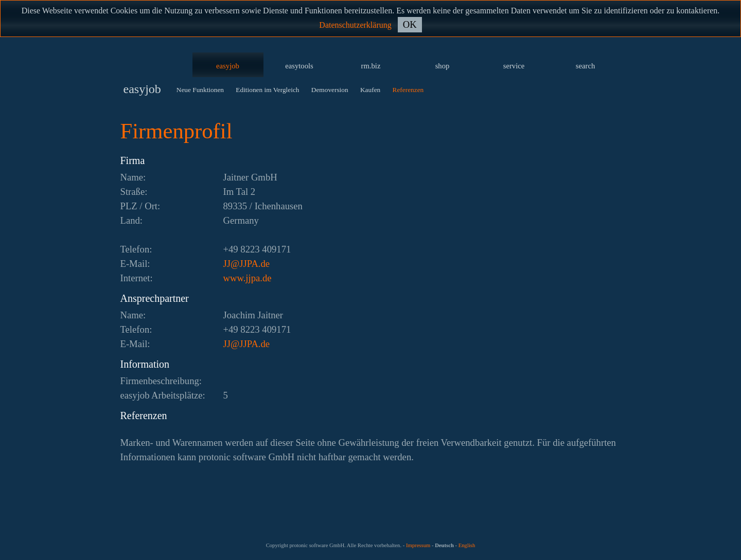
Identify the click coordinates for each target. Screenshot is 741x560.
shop (443, 66)
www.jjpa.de (248, 278)
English (467, 545)
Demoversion (330, 90)
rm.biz (371, 66)
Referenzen (408, 90)
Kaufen (370, 90)
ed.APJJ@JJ (247, 264)
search (585, 66)
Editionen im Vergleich (267, 90)
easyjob (228, 66)
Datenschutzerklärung (355, 25)
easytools (299, 66)
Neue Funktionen (200, 90)
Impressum (418, 545)
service (514, 66)
